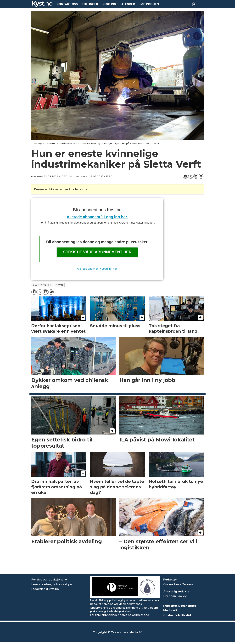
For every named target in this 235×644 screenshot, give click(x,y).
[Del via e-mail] (201, 176)
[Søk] (193, 4)
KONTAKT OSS (67, 4)
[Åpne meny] (201, 4)
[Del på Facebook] (185, 176)
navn (59, 285)
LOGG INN (109, 4)
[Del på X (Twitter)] (191, 176)
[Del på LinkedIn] (196, 176)
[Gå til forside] (42, 4)
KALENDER (127, 4)
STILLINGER (90, 4)
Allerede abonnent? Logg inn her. (97, 217)
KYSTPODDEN (149, 4)
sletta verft (42, 285)
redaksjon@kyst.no (45, 589)
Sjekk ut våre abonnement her (97, 252)
